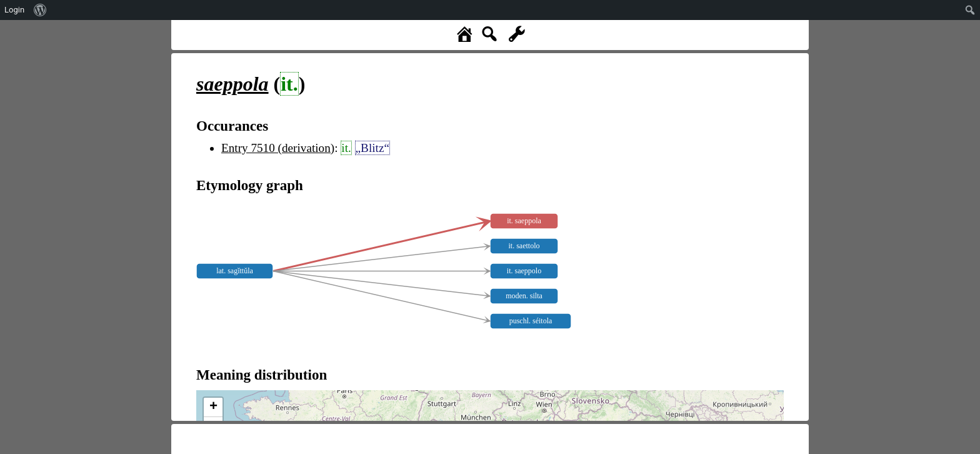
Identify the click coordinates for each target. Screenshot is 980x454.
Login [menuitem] (14, 10)
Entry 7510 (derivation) (278, 148)
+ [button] (213, 407)
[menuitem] (40, 10)
